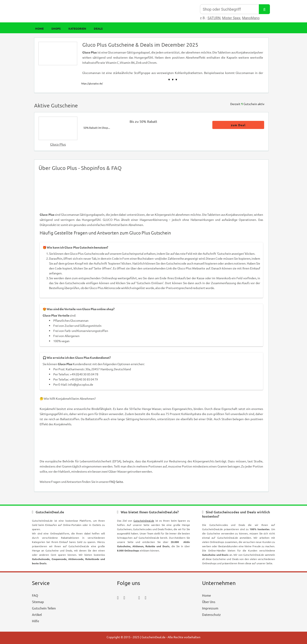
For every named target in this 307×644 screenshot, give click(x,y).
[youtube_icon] (129, 609)
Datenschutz (211, 614)
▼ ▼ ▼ (173, 80)
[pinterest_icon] (139, 597)
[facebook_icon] (118, 597)
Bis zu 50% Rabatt (143, 121)
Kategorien (77, 28)
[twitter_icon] (132, 597)
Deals (98, 28)
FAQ (35, 595)
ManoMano (251, 18)
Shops (56, 28)
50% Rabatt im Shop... (97, 128)
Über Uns (209, 602)
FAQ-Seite (116, 482)
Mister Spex (231, 18)
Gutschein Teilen (44, 608)
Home (39, 28)
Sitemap (38, 602)
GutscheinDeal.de (144, 521)
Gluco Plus (58, 144)
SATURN (214, 18)
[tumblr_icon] (146, 597)
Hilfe (35, 621)
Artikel (37, 614)
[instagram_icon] (124, 597)
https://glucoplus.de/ (92, 83)
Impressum (210, 608)
